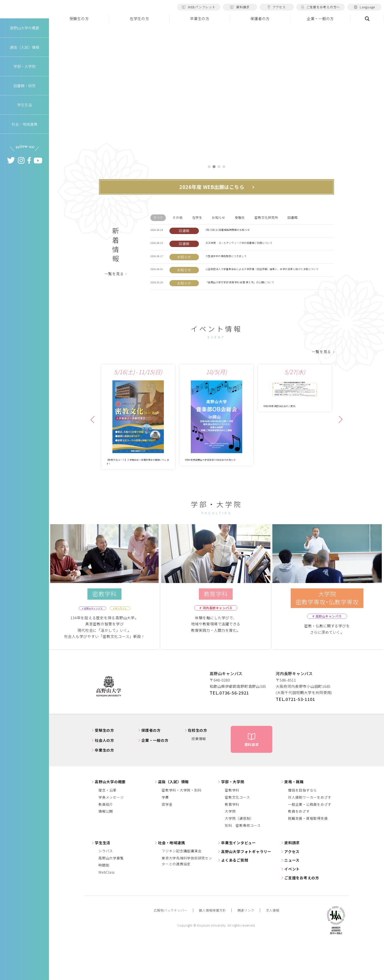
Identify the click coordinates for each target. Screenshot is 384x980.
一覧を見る (114, 286)
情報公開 (106, 847)
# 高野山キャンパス (88, 644)
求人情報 (273, 946)
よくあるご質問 (235, 896)
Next (338, 451)
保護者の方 (260, 19)
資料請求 (240, 7)
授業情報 (199, 775)
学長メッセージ (111, 833)
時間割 (104, 901)
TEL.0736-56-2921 (229, 729)
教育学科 (232, 840)
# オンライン (126, 644)
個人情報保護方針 (212, 946)
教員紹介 (106, 840)
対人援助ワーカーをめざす (310, 833)
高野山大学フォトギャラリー (246, 887)
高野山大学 (24, 12)
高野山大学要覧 (111, 894)
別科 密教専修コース (243, 861)
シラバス (106, 887)
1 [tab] (209, 167)
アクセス (277, 7)
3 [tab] (219, 167)
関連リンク (246, 946)
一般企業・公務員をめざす (310, 840)
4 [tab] (224, 167)
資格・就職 (294, 818)
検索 (367, 19)
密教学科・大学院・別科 (181, 826)
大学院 (230, 847)
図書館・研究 (25, 92)
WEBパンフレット (199, 7)
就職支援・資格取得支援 (308, 854)
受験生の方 (79, 19)
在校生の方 (198, 766)
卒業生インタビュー (239, 879)
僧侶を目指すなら (302, 826)
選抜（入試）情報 (173, 818)
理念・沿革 (108, 826)
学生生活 (102, 879)
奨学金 (167, 840)
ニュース (292, 896)
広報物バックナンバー (171, 946)
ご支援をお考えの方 (302, 914)
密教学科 (232, 826)
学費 (165, 833)
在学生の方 (139, 19)
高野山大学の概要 (24, 34)
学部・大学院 (233, 818)
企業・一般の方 (320, 19)
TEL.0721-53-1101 (295, 735)
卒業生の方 (200, 19)
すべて (158, 218)
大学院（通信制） (239, 854)
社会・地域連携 (171, 879)
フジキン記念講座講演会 (181, 887)
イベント (292, 905)
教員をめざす (299, 847)
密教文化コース (237, 833)
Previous (94, 451)
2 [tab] (214, 167)
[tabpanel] (216, 92)
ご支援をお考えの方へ (321, 7)
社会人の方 (104, 776)
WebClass (107, 908)
